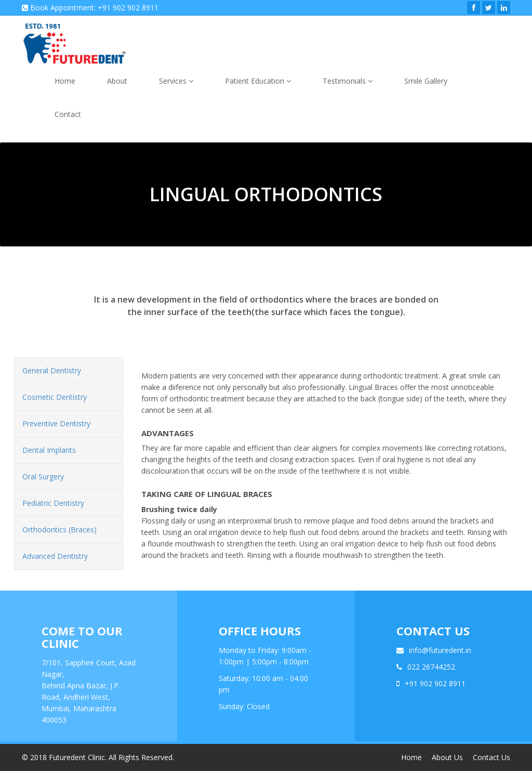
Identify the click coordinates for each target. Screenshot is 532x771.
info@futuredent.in (440, 650)
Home (65, 81)
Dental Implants (49, 450)
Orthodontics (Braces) (59, 530)
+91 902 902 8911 (435, 683)
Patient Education (258, 81)
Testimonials (348, 81)
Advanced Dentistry (55, 556)
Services (176, 81)
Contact (68, 114)
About (117, 81)
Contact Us (491, 757)
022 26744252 (431, 667)
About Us (447, 757)
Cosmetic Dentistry (55, 397)
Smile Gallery (426, 81)
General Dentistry (52, 370)
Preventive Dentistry (56, 423)
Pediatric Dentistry (53, 503)
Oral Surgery (43, 476)
